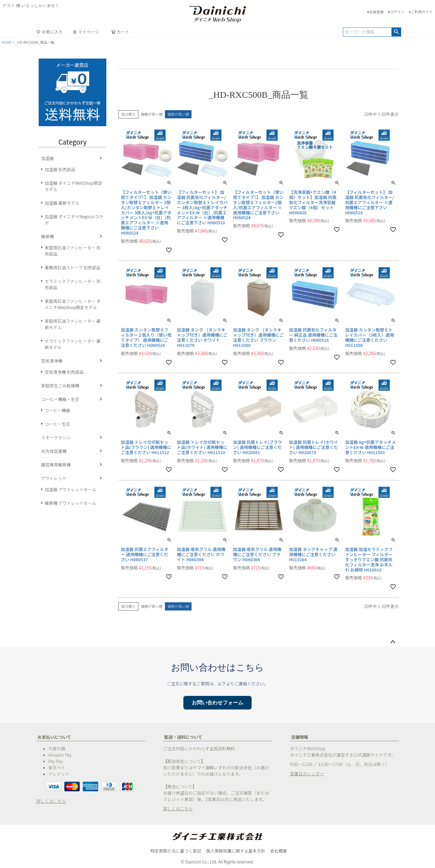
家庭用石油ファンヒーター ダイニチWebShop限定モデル (73, 304)
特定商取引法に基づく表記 (176, 851)
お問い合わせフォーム (217, 703)
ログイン (397, 12)
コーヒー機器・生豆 (60, 399)
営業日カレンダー (307, 774)
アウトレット (54, 478)
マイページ (86, 32)
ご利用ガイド (422, 12)
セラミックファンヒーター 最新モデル (73, 344)
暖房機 (47, 236)
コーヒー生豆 (57, 424)
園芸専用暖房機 (56, 465)
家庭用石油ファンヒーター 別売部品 (73, 251)
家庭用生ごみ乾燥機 (60, 386)
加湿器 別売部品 (60, 169)
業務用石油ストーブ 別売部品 (72, 267)
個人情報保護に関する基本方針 (236, 851)
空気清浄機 (52, 361)
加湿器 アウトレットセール (71, 489)
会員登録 (376, 12)
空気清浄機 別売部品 (64, 372)
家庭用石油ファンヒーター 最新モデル (73, 324)
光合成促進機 (54, 451)
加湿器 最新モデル (62, 203)
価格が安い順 (152, 114)
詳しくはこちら (51, 801)
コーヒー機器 (57, 410)
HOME (7, 42)
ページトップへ (393, 642)
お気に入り (50, 32)
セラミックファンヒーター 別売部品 (73, 284)
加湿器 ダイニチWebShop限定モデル (73, 186)
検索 (396, 32)
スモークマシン (56, 437)
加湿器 (47, 158)
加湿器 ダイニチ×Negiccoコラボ (74, 220)
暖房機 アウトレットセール (71, 503)
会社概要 (279, 851)
